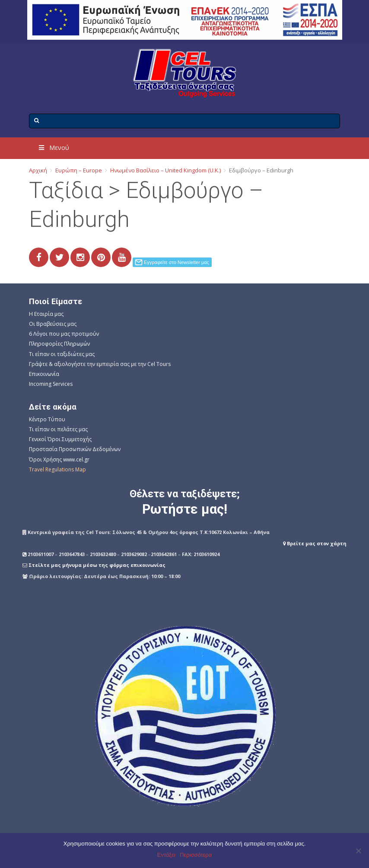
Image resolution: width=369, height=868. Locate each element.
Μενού (53, 148)
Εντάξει (166, 855)
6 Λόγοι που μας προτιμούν (64, 334)
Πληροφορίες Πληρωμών (59, 344)
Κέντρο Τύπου (47, 419)
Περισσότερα (196, 855)
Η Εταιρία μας (46, 314)
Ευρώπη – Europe (79, 170)
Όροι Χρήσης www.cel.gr (59, 459)
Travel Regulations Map (57, 469)
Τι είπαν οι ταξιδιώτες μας (62, 354)
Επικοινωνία (44, 374)
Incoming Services (51, 384)
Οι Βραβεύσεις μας (53, 324)
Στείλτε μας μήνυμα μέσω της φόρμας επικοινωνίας (97, 565)
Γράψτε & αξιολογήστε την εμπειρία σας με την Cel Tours (100, 364)
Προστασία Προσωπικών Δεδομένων (75, 449)
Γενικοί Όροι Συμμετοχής (60, 439)
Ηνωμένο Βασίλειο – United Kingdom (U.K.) (165, 170)
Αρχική (38, 170)
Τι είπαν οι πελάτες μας (58, 429)
